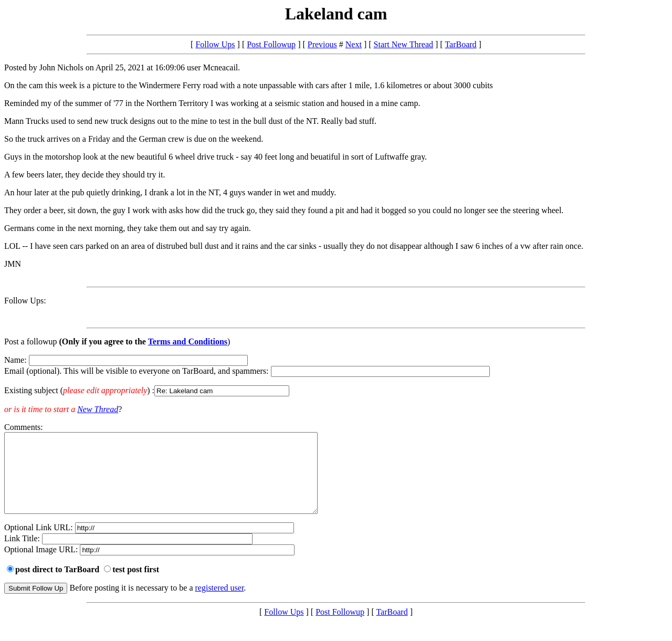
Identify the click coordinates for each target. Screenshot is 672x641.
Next (354, 44)
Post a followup (30, 341)
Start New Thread (403, 44)
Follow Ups (215, 44)
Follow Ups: (25, 301)
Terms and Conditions (188, 341)
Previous (322, 44)
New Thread (98, 409)
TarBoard (460, 44)
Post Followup (271, 44)
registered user (220, 603)
